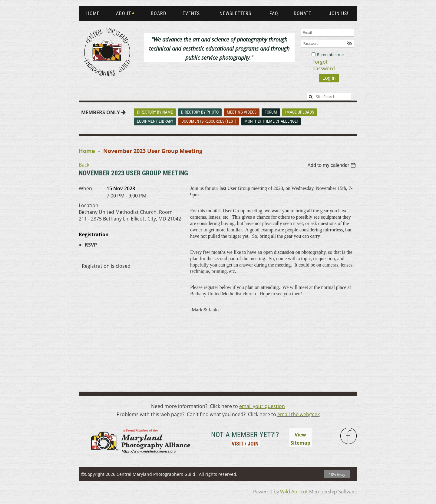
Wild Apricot (294, 492)
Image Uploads (300, 112)
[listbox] (332, 165)
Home (87, 151)
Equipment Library (155, 121)
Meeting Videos (242, 112)
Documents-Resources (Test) (209, 121)
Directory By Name (155, 112)
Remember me (330, 55)
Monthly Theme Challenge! (271, 121)
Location (89, 205)
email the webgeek (299, 414)
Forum (271, 112)
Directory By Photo (200, 112)
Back (84, 165)
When (85, 188)
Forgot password (324, 65)
